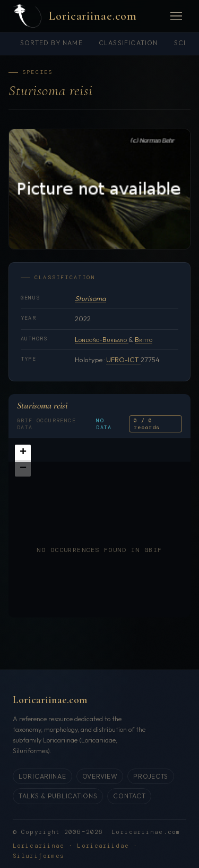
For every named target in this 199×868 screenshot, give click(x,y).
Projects (151, 776)
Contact (129, 796)
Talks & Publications (58, 796)
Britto (144, 339)
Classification (128, 43)
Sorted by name (51, 43)
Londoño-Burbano (102, 339)
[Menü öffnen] (176, 16)
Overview (100, 776)
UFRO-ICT (123, 360)
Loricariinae (42, 776)
